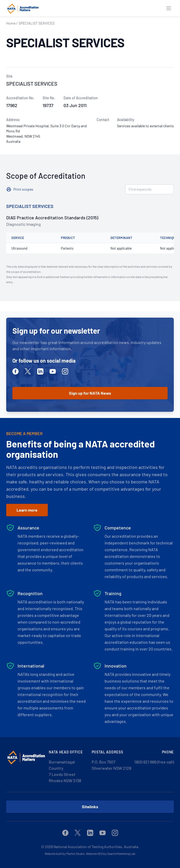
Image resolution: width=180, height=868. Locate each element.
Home (11, 23)
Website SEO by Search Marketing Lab (111, 854)
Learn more (27, 510)
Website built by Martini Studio (65, 854)
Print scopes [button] (23, 189)
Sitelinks (90, 807)
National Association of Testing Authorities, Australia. (96, 847)
